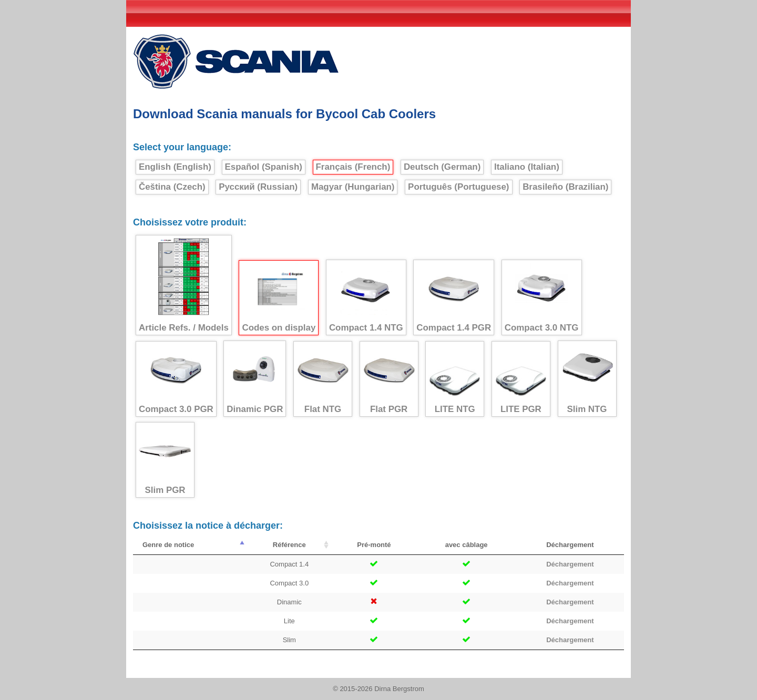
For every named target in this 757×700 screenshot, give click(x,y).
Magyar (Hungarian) (353, 187)
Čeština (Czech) (172, 187)
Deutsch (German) (442, 167)
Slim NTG (587, 379)
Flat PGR (389, 379)
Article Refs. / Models (184, 285)
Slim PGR (165, 460)
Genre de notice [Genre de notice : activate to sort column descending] (168, 545)
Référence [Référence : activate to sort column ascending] (289, 545)
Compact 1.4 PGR (454, 298)
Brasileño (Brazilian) (565, 187)
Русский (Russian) (258, 187)
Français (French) (353, 167)
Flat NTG (323, 379)
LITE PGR (521, 379)
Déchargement (570, 564)
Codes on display (279, 298)
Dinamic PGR (255, 379)
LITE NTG (455, 379)
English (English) (175, 167)
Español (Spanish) (264, 167)
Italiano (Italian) (527, 167)
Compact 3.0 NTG (542, 298)
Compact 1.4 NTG (366, 297)
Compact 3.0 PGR (176, 379)
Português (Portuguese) (458, 187)
